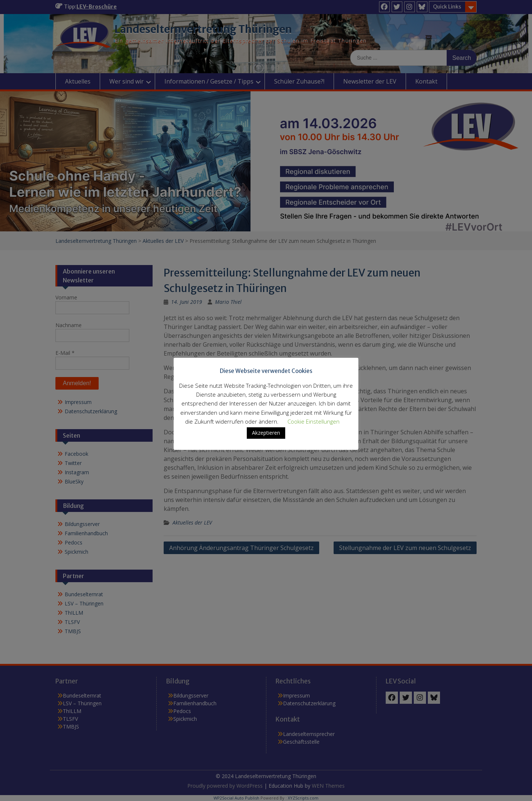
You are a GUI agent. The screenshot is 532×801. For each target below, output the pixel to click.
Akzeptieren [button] (266, 433)
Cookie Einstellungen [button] (313, 421)
